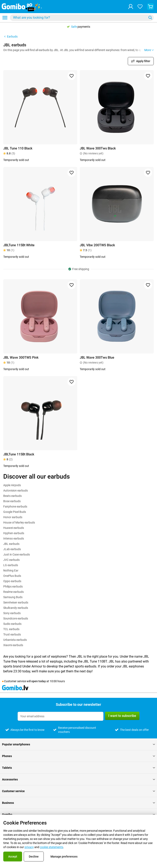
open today (39, 681)
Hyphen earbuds (14, 533)
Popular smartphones (78, 744)
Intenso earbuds (14, 538)
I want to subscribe (122, 716)
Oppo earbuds (12, 581)
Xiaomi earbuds (13, 645)
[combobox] (82, 18)
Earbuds (10, 36)
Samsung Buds (13, 597)
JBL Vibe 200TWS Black (97, 245)
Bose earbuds (12, 501)
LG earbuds (11, 565)
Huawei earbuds (14, 528)
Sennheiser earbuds (16, 602)
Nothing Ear (11, 570)
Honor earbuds (13, 517)
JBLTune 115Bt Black (19, 454)
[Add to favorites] (72, 76)
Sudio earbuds (12, 624)
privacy (29, 847)
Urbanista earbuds (15, 640)
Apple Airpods (12, 485)
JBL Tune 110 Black (18, 148)
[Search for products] (79, 18)
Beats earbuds (12, 496)
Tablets (78, 768)
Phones (78, 756)
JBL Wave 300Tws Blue (97, 358)
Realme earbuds (13, 592)
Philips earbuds (13, 586)
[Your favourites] (140, 7)
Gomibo (78, 814)
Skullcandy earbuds (16, 608)
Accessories (78, 779)
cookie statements (52, 847)
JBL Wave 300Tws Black (98, 148)
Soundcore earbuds (16, 618)
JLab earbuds (12, 549)
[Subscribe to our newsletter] (61, 716)
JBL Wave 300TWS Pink (21, 358)
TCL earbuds (11, 629)
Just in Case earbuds (17, 554)
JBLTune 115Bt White (19, 245)
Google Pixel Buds (15, 512)
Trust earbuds (12, 634)
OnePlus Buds (12, 576)
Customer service (78, 791)
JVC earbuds (11, 560)
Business (78, 803)
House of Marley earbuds (19, 522)
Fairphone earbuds (15, 506)
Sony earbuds (12, 613)
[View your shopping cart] (150, 7)
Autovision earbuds (16, 490)
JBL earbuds (11, 544)
